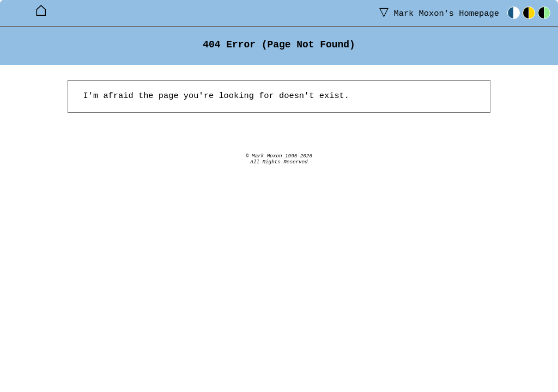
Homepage (437, 13)
